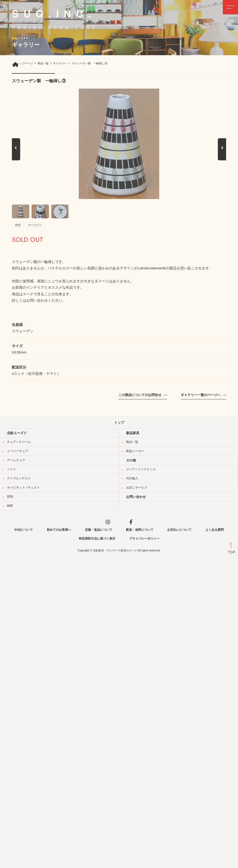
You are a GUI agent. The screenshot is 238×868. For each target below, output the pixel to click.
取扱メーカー (135, 451)
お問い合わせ (136, 497)
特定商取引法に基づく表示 (97, 538)
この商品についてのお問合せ (140, 395)
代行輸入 (132, 478)
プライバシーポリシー (144, 538)
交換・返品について (99, 530)
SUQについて (24, 530)
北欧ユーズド (17, 433)
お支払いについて (179, 530)
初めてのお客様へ (59, 530)
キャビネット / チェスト (23, 487)
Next (222, 154)
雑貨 (10, 506)
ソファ (11, 469)
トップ (119, 423)
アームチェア (16, 460)
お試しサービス (137, 487)
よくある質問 (215, 530)
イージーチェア (18, 451)
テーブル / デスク (19, 478)
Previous (16, 154)
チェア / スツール (19, 442)
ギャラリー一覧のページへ (201, 395)
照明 (10, 497)
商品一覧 (132, 442)
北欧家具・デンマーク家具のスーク (115, 551)
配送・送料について (140, 530)
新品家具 (133, 433)
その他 (131, 460)
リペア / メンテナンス (141, 469)
